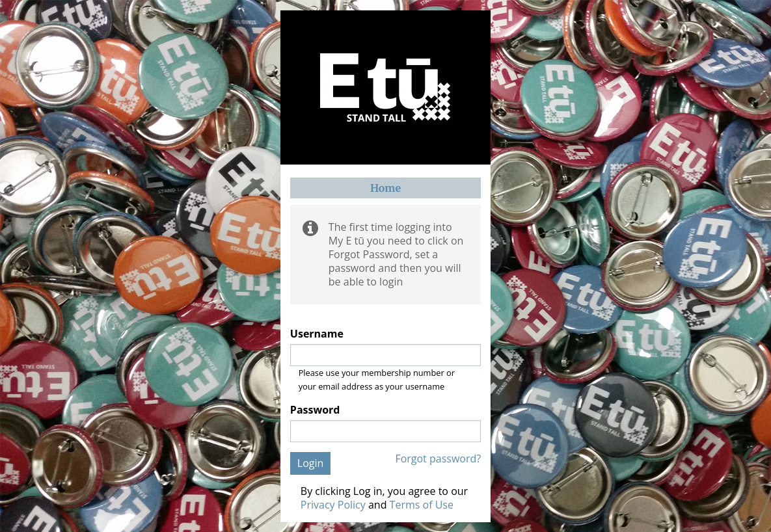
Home (385, 188)
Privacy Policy (333, 505)
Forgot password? (438, 459)
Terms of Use (422, 505)
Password (315, 410)
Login (311, 463)
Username (317, 334)
